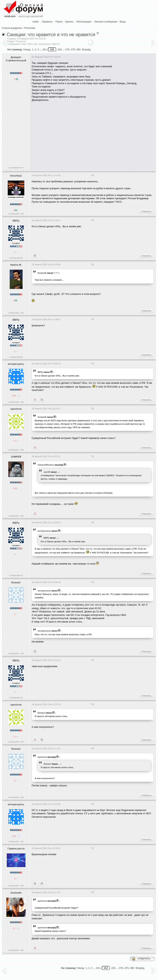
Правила (47, 22)
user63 (47, 472)
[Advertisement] (95, 134)
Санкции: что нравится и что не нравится (51, 34)
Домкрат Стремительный (16, 59)
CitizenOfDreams (46, 465)
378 (67, 49)
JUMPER (16, 457)
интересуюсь (16, 364)
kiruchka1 (16, 176)
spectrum (16, 409)
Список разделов (12, 28)
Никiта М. (16, 265)
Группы (69, 22)
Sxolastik (42, 273)
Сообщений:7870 (16, 168)
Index (36, 22)
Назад (27, 49)
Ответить (147, 211)
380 (79, 49)
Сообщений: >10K (16, 214)
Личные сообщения (106, 22)
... (58, 472)
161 (44, 49)
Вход (123, 22)
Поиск (59, 22)
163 (60, 49)
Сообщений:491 (16, 258)
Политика (30, 28)
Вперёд (86, 49)
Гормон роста (16, 849)
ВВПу (16, 221)
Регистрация (84, 22)
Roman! (16, 582)
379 (73, 49)
